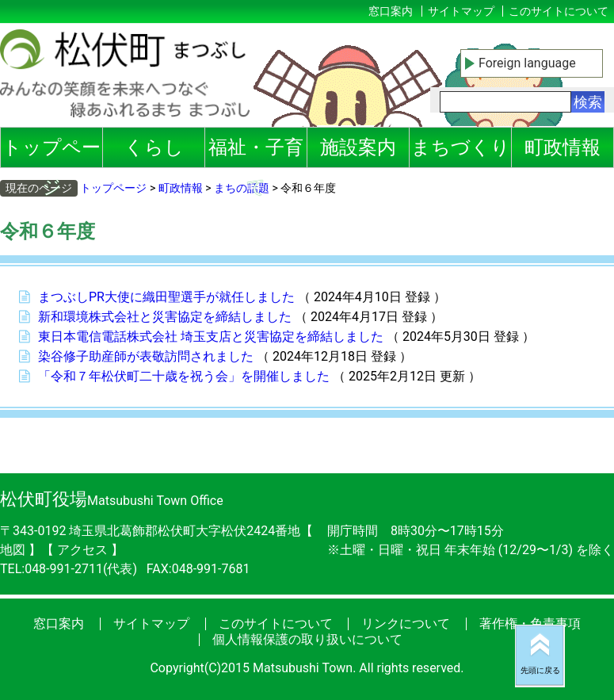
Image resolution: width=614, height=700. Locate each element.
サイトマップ (461, 11)
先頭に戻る (540, 670)
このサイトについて (559, 11)
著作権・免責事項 (530, 623)
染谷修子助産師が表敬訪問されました (146, 356)
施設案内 (358, 147)
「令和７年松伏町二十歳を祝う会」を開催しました (184, 376)
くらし (154, 147)
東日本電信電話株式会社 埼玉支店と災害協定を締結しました (211, 337)
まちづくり (461, 147)
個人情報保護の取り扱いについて (307, 639)
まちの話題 (242, 188)
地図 (14, 550)
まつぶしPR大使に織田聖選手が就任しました (166, 297)
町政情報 (563, 147)
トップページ (51, 152)
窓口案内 (391, 11)
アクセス (84, 550)
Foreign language (527, 63)
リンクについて (406, 623)
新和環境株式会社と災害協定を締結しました (165, 317)
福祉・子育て (256, 152)
